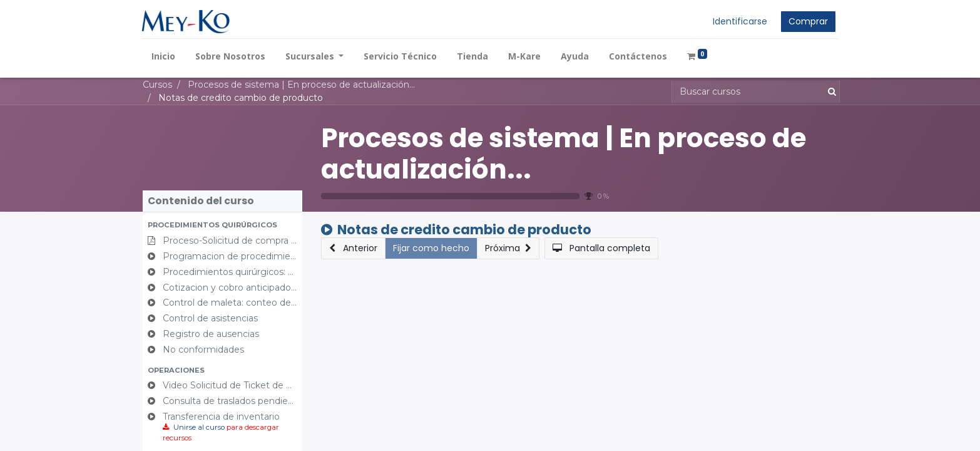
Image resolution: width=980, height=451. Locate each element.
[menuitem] (165, 56)
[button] (222, 225)
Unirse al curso (199, 427)
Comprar (807, 21)
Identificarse (739, 21)
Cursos (157, 85)
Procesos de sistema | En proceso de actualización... (564, 154)
